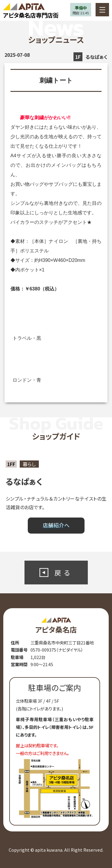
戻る (64, 573)
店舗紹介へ (56, 525)
